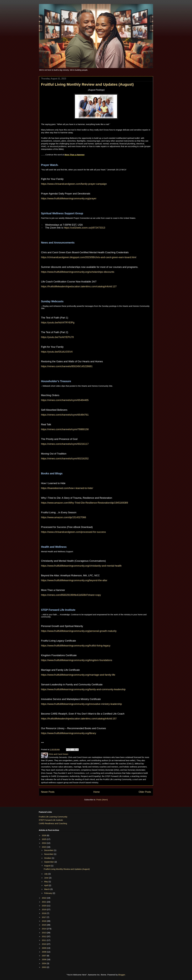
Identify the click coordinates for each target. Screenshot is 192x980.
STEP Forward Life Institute (51, 820)
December (49, 850)
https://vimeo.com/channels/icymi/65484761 (65, 415)
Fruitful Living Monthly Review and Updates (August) (87, 84)
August (48, 866)
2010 (44, 944)
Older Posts (145, 792)
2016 (44, 921)
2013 (44, 933)
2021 (44, 902)
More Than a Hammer (74, 155)
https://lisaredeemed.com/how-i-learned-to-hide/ (67, 488)
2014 (44, 929)
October (48, 858)
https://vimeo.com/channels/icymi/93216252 (65, 458)
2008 (44, 952)
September (49, 862)
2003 (44, 967)
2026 (44, 835)
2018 (44, 913)
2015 (44, 925)
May (46, 882)
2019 (44, 909)
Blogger (122, 975)
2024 (44, 843)
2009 (44, 948)
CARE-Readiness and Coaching (53, 823)
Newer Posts (48, 792)
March (47, 889)
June (47, 878)
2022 (44, 898)
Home (97, 792)
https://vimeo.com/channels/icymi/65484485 (65, 400)
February (48, 893)
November (49, 854)
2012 (44, 936)
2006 (44, 959)
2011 (44, 940)
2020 (44, 906)
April (46, 885)
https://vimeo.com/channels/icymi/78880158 (65, 429)
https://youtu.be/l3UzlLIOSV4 (57, 352)
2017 (44, 917)
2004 (44, 963)
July (46, 874)
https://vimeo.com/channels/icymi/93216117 (65, 444)
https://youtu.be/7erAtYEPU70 (57, 337)
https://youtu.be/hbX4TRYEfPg (58, 322)
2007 (44, 956)
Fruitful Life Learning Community (53, 817)
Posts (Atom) (102, 800)
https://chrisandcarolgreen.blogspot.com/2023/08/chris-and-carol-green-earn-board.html (89, 257)
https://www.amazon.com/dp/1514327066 (64, 517)
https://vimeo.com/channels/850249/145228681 (67, 366)
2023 (44, 847)
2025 (44, 839)
